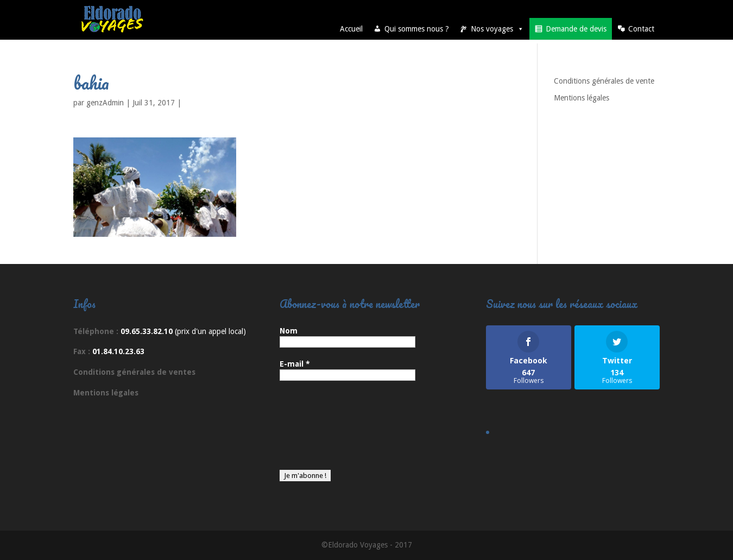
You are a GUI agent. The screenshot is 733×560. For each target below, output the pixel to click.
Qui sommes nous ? (417, 29)
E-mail (295, 364)
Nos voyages (497, 29)
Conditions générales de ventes (134, 372)
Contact (641, 29)
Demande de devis (576, 29)
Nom (289, 331)
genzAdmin (105, 103)
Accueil (351, 29)
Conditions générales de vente (604, 81)
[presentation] (324, 431)
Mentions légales (582, 98)
